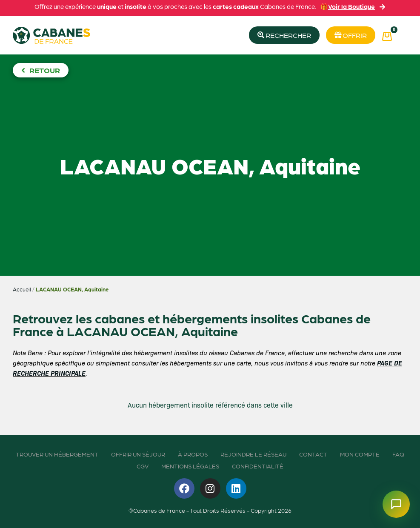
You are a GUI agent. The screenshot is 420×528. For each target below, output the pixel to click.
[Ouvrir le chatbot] (396, 504)
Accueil (22, 289)
